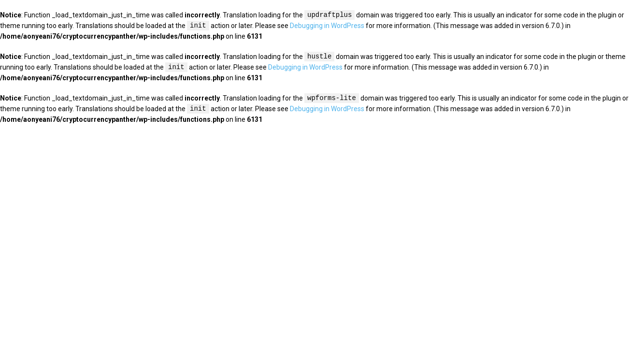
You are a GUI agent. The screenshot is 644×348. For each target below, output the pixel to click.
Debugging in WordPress (327, 26)
